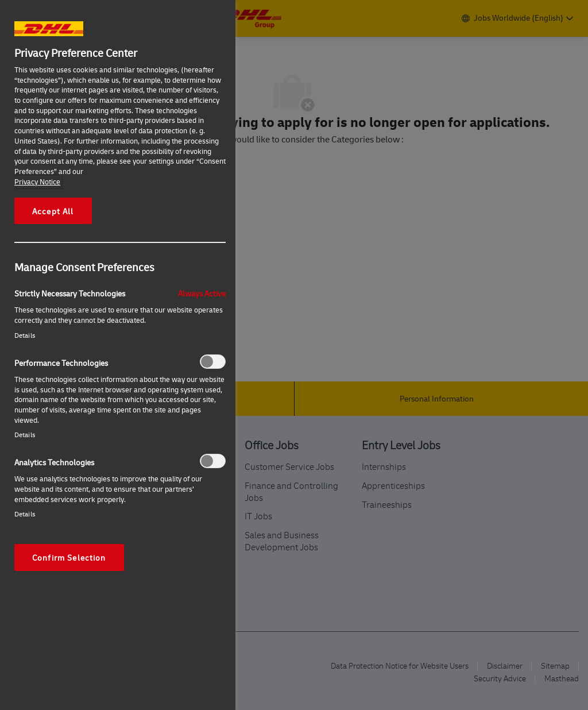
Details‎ (25, 335)
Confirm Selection (69, 557)
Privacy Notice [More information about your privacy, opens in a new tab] (37, 182)
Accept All (53, 211)
